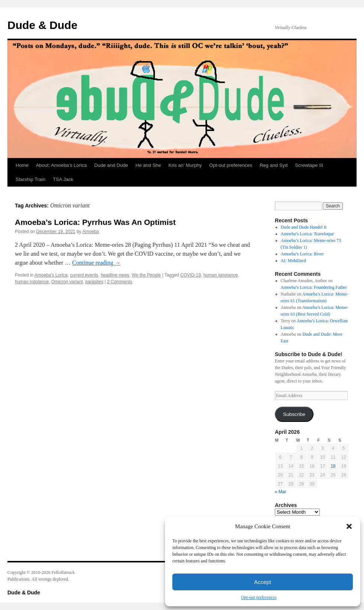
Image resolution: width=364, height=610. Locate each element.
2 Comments (120, 282)
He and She (148, 165)
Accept (263, 582)
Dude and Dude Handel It (304, 227)
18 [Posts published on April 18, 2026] (333, 466)
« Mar (281, 492)
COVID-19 (190, 275)
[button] (349, 526)
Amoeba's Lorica (51, 275)
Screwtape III (309, 165)
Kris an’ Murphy (185, 165)
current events (84, 275)
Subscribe (294, 414)
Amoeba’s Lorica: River (302, 254)
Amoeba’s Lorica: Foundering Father (314, 287)
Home (22, 165)
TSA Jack (63, 179)
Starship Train (30, 179)
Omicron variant (67, 282)
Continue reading (96, 263)
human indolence (32, 282)
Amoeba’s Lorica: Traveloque (307, 234)
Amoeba (91, 232)
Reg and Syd (274, 165)
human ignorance (220, 275)
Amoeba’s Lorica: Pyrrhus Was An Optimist (95, 222)
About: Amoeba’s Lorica (61, 165)
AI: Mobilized (293, 261)
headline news (115, 275)
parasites (94, 282)
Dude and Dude (111, 165)
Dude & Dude (42, 25)
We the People (147, 275)
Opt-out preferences (259, 597)
